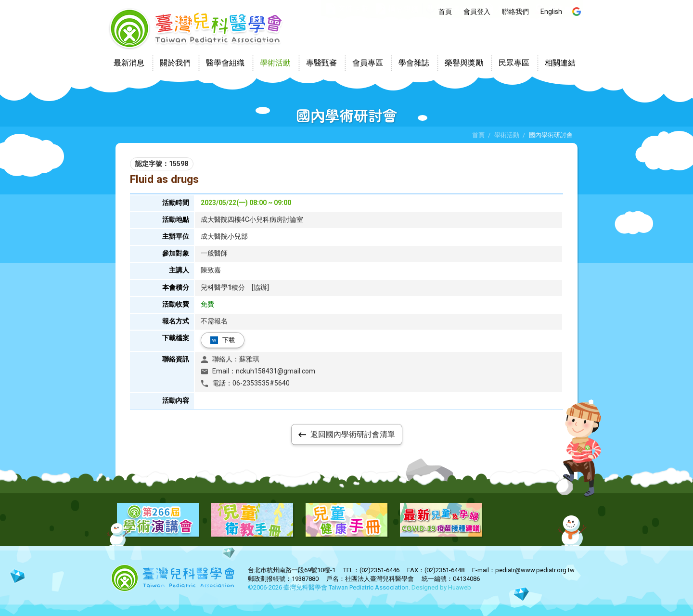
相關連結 (560, 63)
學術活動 (275, 63)
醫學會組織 (225, 63)
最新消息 (129, 63)
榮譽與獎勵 (464, 63)
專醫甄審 (321, 63)
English (551, 12)
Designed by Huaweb (441, 587)
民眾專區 (514, 63)
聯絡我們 (515, 12)
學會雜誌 (414, 63)
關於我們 (175, 63)
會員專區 (368, 63)
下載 (229, 340)
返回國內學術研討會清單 (353, 434)
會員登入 (477, 12)
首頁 (445, 12)
